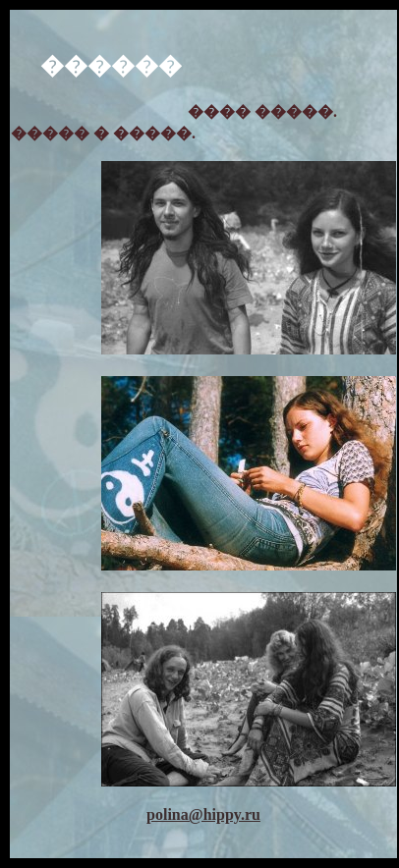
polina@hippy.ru (203, 814)
